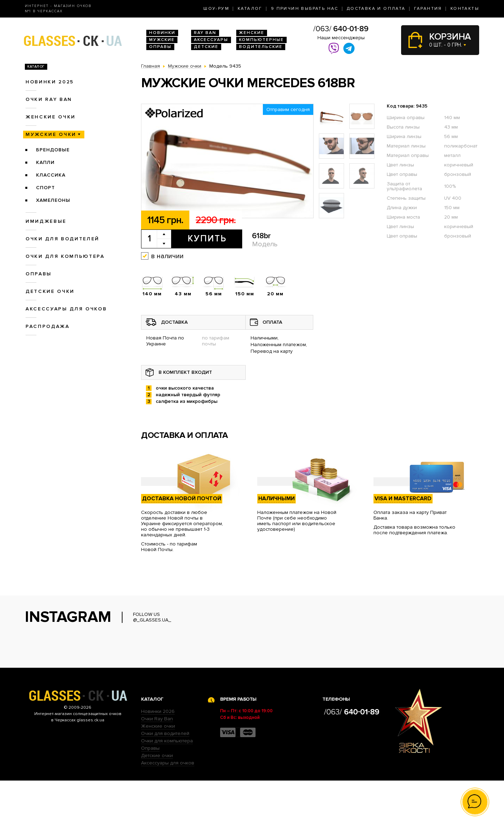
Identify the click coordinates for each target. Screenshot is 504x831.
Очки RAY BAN (49, 99)
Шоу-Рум (216, 9)
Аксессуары (211, 40)
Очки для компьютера (65, 256)
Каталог (250, 9)
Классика (51, 175)
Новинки (162, 33)
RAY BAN (205, 33)
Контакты (465, 9)
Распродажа (48, 326)
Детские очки (50, 291)
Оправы (160, 47)
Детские (206, 47)
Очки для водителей (62, 239)
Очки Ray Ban (157, 769)
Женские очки (51, 117)
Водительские (261, 47)
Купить (207, 239)
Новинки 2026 (158, 762)
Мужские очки (51, 134)
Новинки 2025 (50, 82)
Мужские (162, 40)
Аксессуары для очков (66, 309)
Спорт (45, 188)
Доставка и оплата (376, 9)
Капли (45, 162)
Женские (252, 33)
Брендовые (53, 150)
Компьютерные (261, 40)
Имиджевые (46, 221)
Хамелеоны (53, 200)
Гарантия (428, 9)
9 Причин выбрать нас (305, 9)
